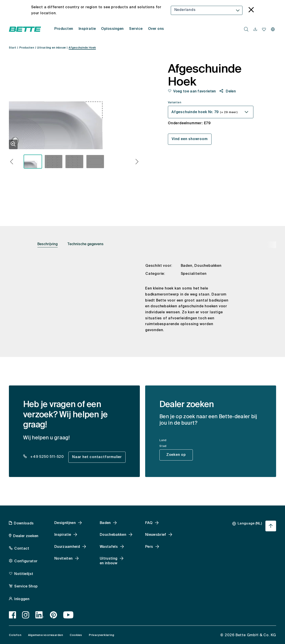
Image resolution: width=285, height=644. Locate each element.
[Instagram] (26, 615)
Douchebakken (113, 535)
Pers (149, 547)
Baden (105, 523)
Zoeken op (176, 455)
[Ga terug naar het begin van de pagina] (271, 526)
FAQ (149, 523)
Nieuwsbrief (156, 535)
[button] (12, 162)
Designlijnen (65, 523)
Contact (22, 549)
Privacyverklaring (101, 635)
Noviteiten (63, 559)
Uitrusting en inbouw (109, 561)
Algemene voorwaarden (46, 635)
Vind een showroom (190, 139)
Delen (230, 92)
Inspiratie (63, 535)
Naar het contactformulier (97, 457)
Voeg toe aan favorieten (194, 92)
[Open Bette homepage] (25, 29)
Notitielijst (24, 574)
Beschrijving (48, 244)
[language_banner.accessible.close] (251, 10)
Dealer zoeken (26, 536)
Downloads (24, 524)
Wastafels (109, 547)
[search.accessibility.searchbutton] (246, 29)
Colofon (15, 635)
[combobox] (207, 10)
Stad (163, 446)
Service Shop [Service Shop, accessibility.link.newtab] (26, 587)
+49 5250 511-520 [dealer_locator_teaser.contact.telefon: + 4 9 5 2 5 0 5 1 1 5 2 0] (47, 457)
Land (163, 440)
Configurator (26, 561)
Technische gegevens (85, 244)
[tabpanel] (142, 302)
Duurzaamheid (67, 547)
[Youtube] (68, 615)
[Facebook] (13, 615)
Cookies (76, 635)
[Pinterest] (54, 615)
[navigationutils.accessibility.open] (255, 29)
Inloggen (22, 599)
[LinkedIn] (40, 615)
